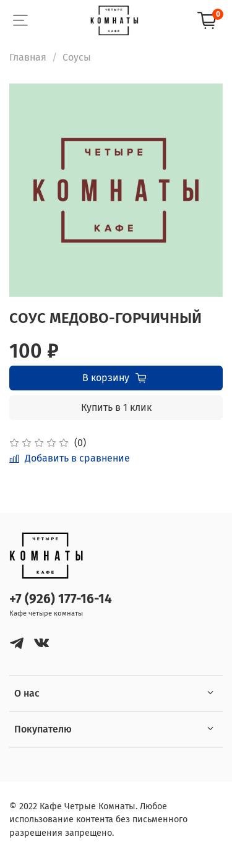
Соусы (77, 57)
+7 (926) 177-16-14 (61, 599)
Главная (28, 57)
